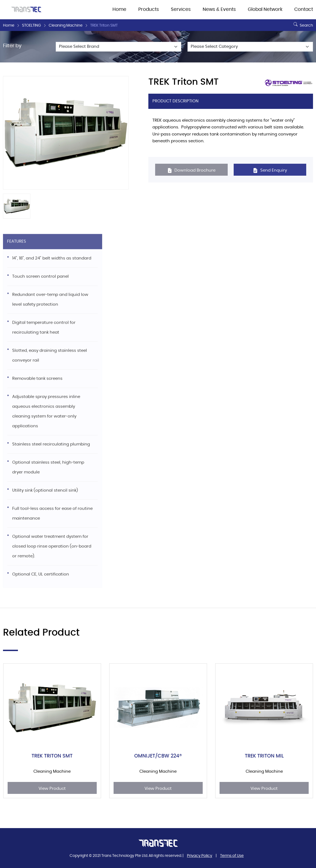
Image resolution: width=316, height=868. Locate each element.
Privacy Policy (200, 856)
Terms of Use (232, 856)
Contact (304, 10)
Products (149, 10)
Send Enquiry (270, 171)
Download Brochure (191, 171)
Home (119, 10)
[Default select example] (118, 47)
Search (303, 23)
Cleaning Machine (66, 26)
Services (181, 10)
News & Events (219, 10)
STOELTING (32, 26)
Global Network (265, 10)
